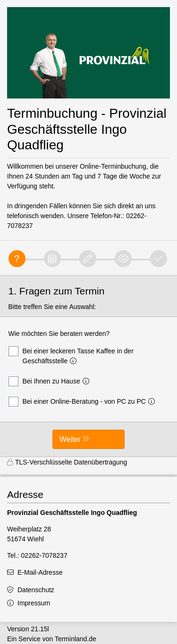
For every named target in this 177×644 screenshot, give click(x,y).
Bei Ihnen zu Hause (51, 381)
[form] (88, 366)
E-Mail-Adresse (40, 572)
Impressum (34, 603)
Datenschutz (36, 590)
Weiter (70, 439)
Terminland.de (76, 639)
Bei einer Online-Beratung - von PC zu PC (84, 402)
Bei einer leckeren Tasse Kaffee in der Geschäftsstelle (71, 355)
